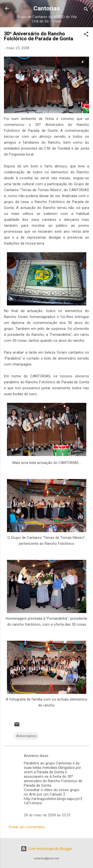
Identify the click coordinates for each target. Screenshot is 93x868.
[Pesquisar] (86, 10)
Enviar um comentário (27, 827)
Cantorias (47, 8)
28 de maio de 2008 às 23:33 (47, 815)
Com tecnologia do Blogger (47, 849)
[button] (86, 35)
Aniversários (26, 736)
